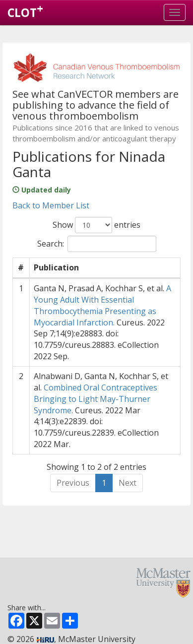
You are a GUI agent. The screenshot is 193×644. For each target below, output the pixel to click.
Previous (73, 483)
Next (128, 483)
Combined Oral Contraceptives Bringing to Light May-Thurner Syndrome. (96, 399)
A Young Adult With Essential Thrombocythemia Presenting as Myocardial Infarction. (102, 305)
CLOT (25, 10)
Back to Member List (51, 205)
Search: (97, 244)
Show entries (96, 225)
